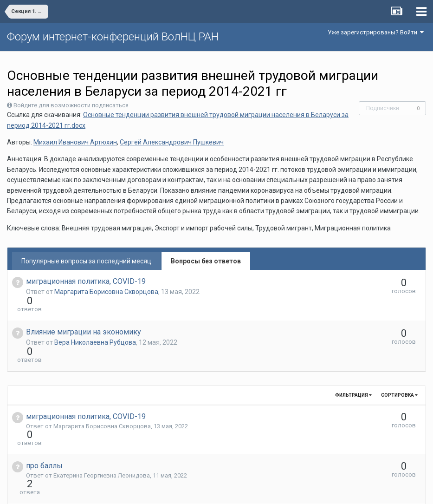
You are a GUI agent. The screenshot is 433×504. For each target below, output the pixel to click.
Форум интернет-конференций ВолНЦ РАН (113, 37)
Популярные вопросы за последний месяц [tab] (86, 261)
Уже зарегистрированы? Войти (376, 32)
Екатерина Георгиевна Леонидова (102, 425)
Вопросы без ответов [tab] (206, 261)
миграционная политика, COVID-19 (86, 281)
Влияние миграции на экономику (84, 315)
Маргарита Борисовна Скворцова (106, 292)
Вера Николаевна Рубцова (95, 326)
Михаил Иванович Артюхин (75, 142)
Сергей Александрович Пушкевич (172, 142)
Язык (188, 490)
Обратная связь (231, 490)
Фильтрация (353, 362)
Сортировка (399, 362)
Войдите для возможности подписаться (71, 105)
